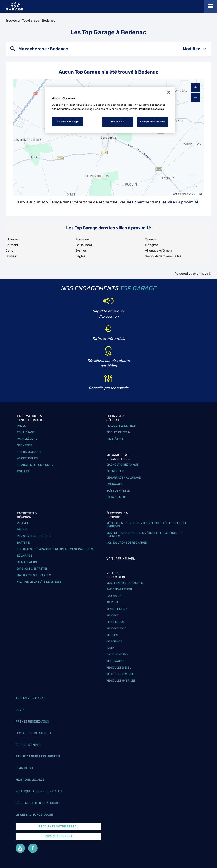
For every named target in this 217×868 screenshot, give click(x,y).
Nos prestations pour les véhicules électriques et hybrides (144, 534)
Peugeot (112, 615)
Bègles (80, 256)
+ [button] (196, 88)
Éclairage (24, 556)
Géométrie (25, 445)
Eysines (81, 251)
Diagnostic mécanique (122, 465)
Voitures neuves (121, 559)
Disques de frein (118, 432)
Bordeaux (83, 239)
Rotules (23, 471)
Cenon (10, 251)
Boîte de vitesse (118, 491)
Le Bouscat (84, 245)
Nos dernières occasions (125, 583)
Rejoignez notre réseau (59, 826)
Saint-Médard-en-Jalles (163, 256)
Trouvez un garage (32, 698)
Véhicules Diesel (119, 668)
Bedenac (49, 21)
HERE (199, 194)
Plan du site (26, 768)
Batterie (23, 543)
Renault (112, 602)
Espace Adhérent (58, 836)
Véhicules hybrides (121, 681)
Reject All (118, 122)
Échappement (116, 497)
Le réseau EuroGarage (34, 815)
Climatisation (27, 562)
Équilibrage (26, 432)
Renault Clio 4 (117, 609)
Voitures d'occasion (116, 575)
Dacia (110, 648)
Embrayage (114, 484)
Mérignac (152, 245)
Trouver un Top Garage (22, 21)
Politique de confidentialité (39, 791)
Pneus (21, 426)
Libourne (12, 239)
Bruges (11, 256)
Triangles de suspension (35, 465)
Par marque (115, 596)
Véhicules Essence (120, 674)
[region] (110, 110)
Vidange (23, 523)
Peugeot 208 (115, 622)
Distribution (115, 471)
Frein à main (115, 439)
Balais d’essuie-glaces (34, 575)
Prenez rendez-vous (32, 721)
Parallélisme (27, 439)
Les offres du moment (34, 733)
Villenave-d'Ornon (158, 251)
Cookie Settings (68, 122)
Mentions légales (30, 780)
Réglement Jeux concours (37, 803)
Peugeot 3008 (116, 628)
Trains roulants (29, 452)
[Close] (169, 92)
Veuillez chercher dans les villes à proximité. (159, 202)
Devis (20, 710)
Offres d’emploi (29, 745)
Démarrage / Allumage (123, 478)
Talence (151, 239)
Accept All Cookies (153, 122)
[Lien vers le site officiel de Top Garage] (15, 6)
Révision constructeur (34, 536)
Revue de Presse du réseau (38, 756)
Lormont (12, 245)
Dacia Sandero (117, 655)
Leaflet (176, 194)
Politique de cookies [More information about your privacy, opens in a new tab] (152, 109)
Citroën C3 (114, 642)
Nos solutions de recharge (126, 543)
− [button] (196, 97)
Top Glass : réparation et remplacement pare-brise (56, 549)
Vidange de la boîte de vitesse (39, 582)
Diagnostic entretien (33, 569)
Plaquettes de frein (121, 426)
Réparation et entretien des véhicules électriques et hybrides (146, 525)
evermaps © (202, 274)
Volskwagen (115, 661)
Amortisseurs (27, 458)
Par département (119, 589)
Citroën (112, 635)
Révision (23, 530)
